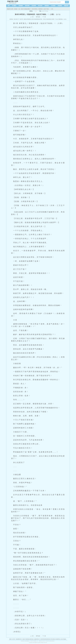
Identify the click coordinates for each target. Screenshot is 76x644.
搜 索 (67, 2)
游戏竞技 (47, 6)
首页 (9, 6)
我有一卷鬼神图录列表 (17, 639)
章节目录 (38, 17)
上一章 (32, 17)
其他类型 (60, 6)
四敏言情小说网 (10, 9)
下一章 (44, 17)
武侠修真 (21, 6)
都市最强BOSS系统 (30, 19)
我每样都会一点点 (62, 19)
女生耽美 (53, 6)
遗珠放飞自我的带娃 (56, 639)
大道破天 (24, 639)
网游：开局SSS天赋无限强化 (46, 19)
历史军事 (34, 6)
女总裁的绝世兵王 (37, 639)
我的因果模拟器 (37, 19)
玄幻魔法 (14, 6)
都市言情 (27, 6)
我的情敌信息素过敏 (29, 639)
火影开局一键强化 (23, 19)
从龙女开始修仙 (63, 639)
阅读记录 (66, 6)
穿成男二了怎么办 (55, 19)
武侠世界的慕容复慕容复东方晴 (46, 639)
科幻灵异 (40, 6)
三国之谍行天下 (16, 19)
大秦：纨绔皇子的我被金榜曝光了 (25, 9)
